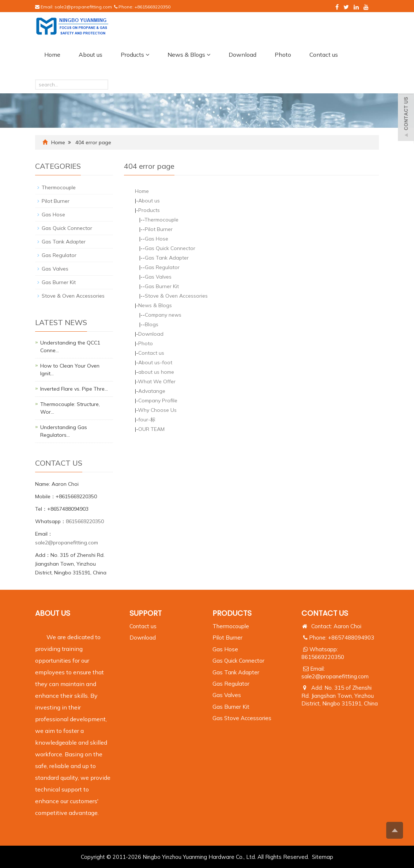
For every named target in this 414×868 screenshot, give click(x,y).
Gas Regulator (162, 267)
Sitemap (323, 857)
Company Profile (158, 401)
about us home (156, 372)
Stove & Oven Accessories (176, 296)
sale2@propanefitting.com (83, 7)
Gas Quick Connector (170, 248)
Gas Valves (158, 277)
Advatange (152, 391)
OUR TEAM (151, 429)
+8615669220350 (153, 7)
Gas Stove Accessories (242, 718)
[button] (147, 55)
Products (135, 55)
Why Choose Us (157, 410)
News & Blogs (189, 55)
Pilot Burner (159, 229)
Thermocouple (161, 220)
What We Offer (157, 381)
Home (52, 55)
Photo (283, 55)
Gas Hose (157, 239)
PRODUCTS (232, 613)
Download (242, 55)
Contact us (324, 55)
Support (146, 613)
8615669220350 (85, 521)
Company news (163, 315)
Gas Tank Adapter (167, 258)
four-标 (147, 420)
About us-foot (155, 362)
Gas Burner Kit (162, 286)
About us (91, 55)
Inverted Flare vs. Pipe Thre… (74, 389)
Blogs (152, 324)
